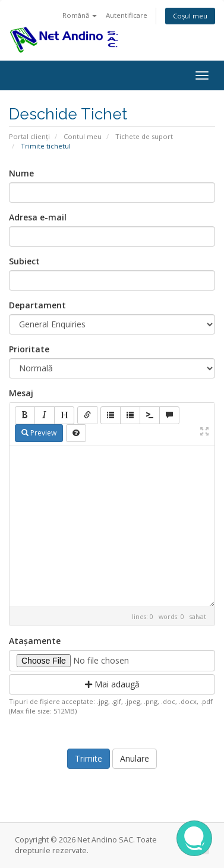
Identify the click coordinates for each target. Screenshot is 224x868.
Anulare (135, 758)
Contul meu (83, 136)
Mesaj (21, 393)
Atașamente (35, 641)
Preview (39, 433)
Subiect (24, 261)
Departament (37, 305)
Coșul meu (190, 16)
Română (80, 15)
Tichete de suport (144, 136)
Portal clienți (29, 136)
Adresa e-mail (38, 217)
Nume (21, 173)
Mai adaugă (112, 684)
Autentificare (127, 15)
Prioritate (29, 349)
